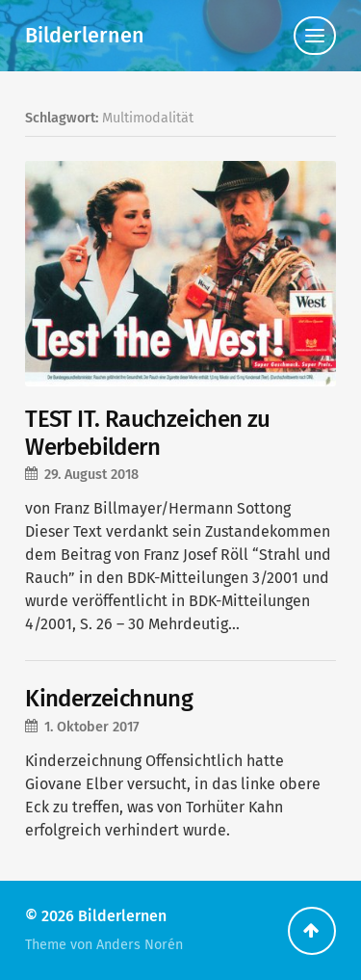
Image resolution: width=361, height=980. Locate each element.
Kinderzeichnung (109, 699)
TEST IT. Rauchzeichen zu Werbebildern (148, 433)
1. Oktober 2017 (92, 727)
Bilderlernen (85, 36)
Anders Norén (140, 945)
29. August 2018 (91, 475)
